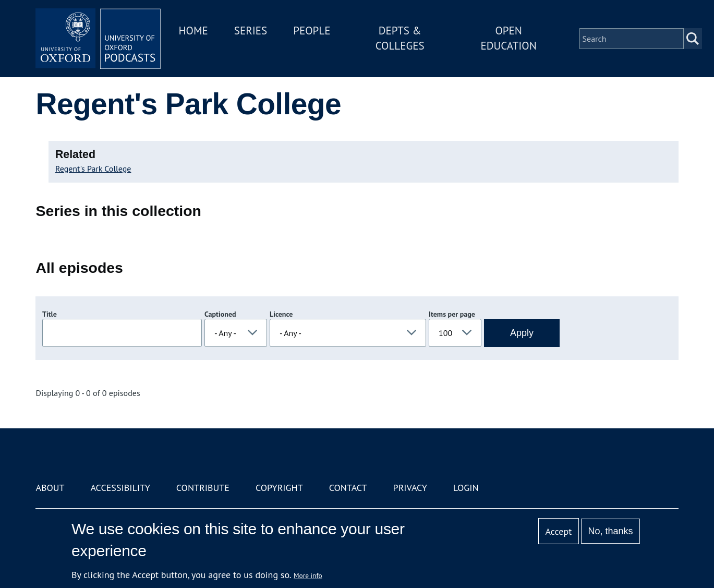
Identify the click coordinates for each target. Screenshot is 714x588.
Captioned (220, 314)
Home (193, 31)
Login (466, 488)
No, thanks (611, 531)
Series (251, 31)
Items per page (452, 314)
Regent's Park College (93, 169)
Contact (348, 488)
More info (308, 575)
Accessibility (120, 488)
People (312, 31)
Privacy (410, 488)
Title (50, 314)
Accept (559, 531)
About (50, 488)
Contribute (203, 488)
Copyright (279, 488)
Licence (281, 314)
